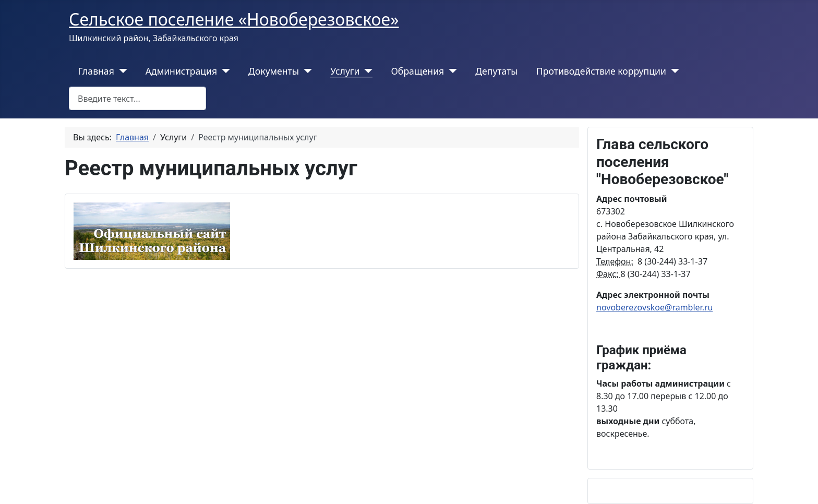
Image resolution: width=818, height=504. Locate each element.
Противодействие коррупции (601, 71)
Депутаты (496, 71)
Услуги (345, 71)
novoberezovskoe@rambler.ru (654, 307)
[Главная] (121, 71)
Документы (274, 71)
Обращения (417, 71)
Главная (96, 71)
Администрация (181, 71)
